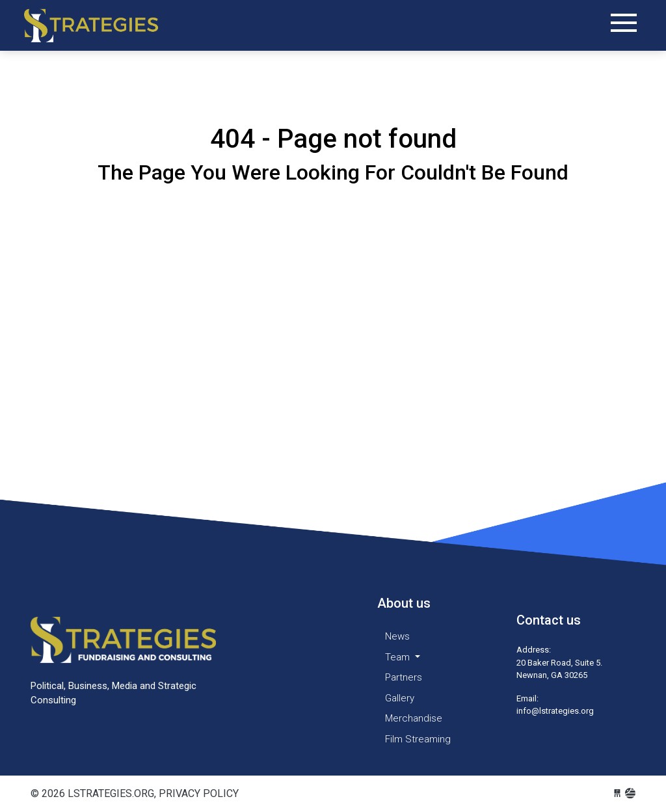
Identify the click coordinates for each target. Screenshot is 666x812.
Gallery (400, 698)
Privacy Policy (199, 793)
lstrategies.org (102, 26)
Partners (404, 677)
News (397, 636)
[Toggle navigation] (624, 23)
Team (399, 657)
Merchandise (414, 718)
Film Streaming (418, 739)
